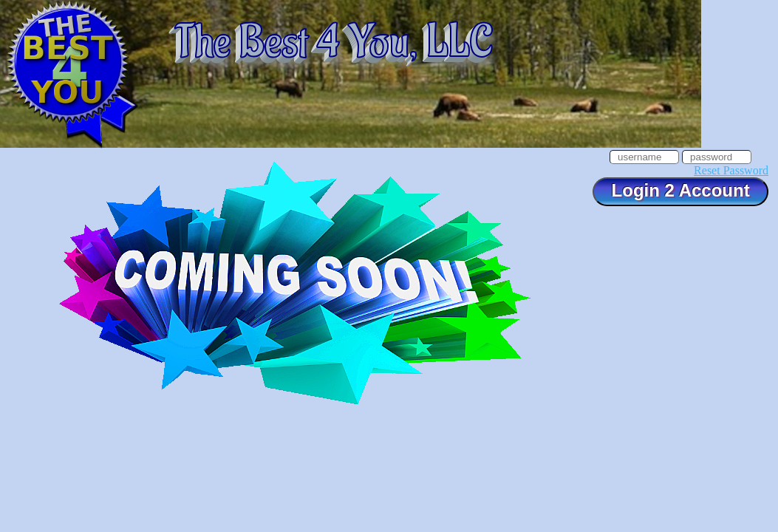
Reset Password (731, 170)
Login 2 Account (680, 190)
